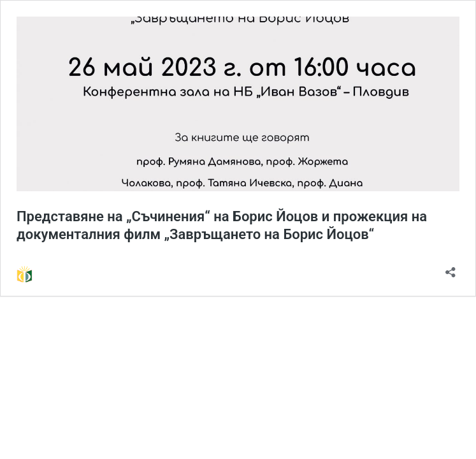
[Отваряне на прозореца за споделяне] (451, 268)
